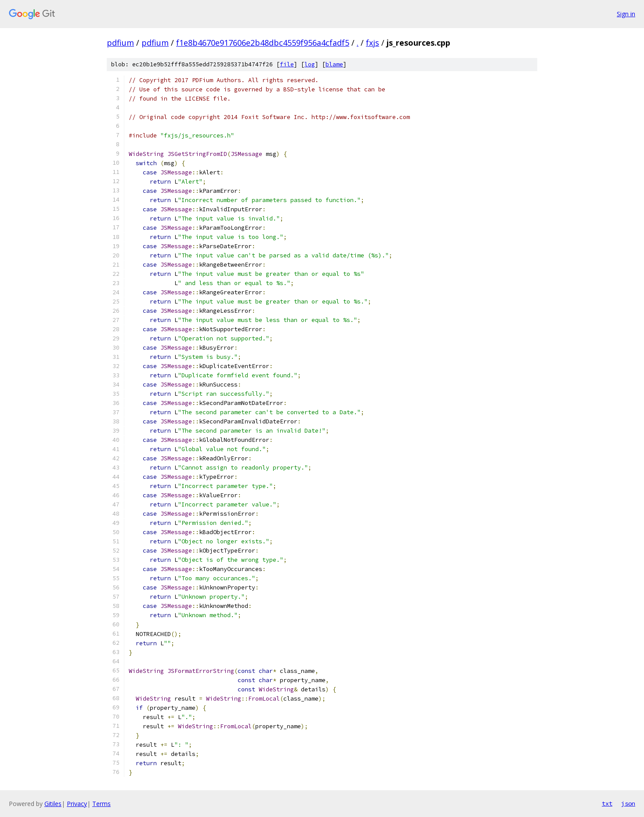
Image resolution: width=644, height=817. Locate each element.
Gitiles (53, 804)
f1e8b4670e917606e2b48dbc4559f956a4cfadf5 (263, 43)
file (287, 64)
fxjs (373, 43)
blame (334, 64)
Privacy (77, 804)
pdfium (120, 43)
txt (607, 803)
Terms (101, 804)
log (310, 64)
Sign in (626, 14)
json (628, 803)
